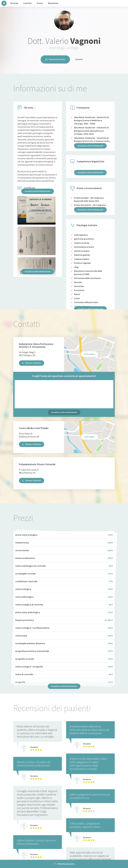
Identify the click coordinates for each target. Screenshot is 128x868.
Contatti (79, 59)
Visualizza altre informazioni (38, 191)
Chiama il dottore (32, 363)
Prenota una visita (55, 59)
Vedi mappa (89, 354)
